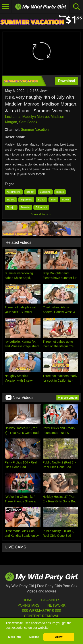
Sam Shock (28, 122)
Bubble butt (41, 207)
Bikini (53, 200)
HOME (28, 600)
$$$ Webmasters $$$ (41, 611)
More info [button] (14, 637)
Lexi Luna (13, 117)
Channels (51, 600)
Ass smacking (14, 192)
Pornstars (28, 605)
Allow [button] (59, 637)
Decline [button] (34, 637)
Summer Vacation (35, 130)
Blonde (65, 200)
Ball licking (45, 192)
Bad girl (30, 192)
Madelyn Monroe (36, 117)
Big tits (41, 200)
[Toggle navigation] (6, 7)
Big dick (11, 200)
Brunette (25, 207)
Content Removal (41, 616)
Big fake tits (26, 200)
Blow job (11, 207)
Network (56, 605)
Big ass (60, 192)
